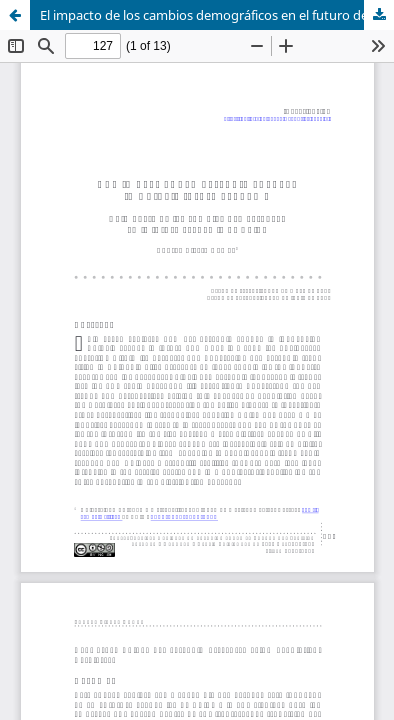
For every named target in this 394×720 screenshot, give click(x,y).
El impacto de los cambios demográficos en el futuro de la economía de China (217, 15)
